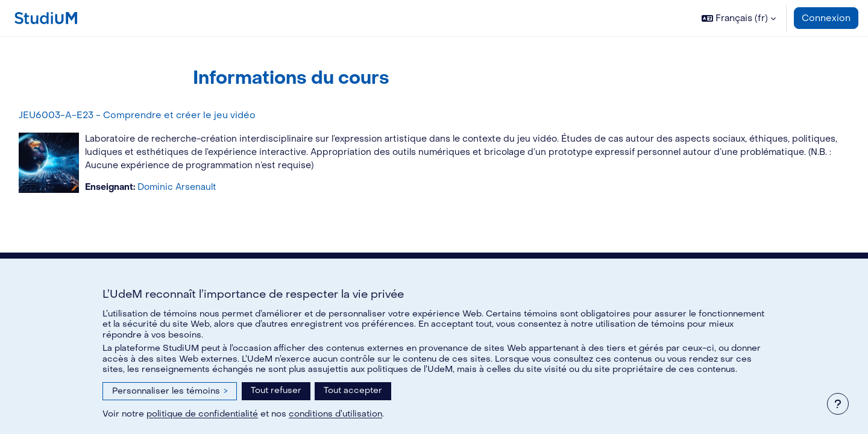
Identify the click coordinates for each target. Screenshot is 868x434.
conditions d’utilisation (335, 414)
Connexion (826, 18)
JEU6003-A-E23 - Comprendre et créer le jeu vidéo (164, 115)
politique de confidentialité (202, 414)
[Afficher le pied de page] (838, 404)
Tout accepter (353, 390)
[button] (739, 18)
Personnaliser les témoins (170, 391)
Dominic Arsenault (208, 189)
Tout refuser (276, 390)
